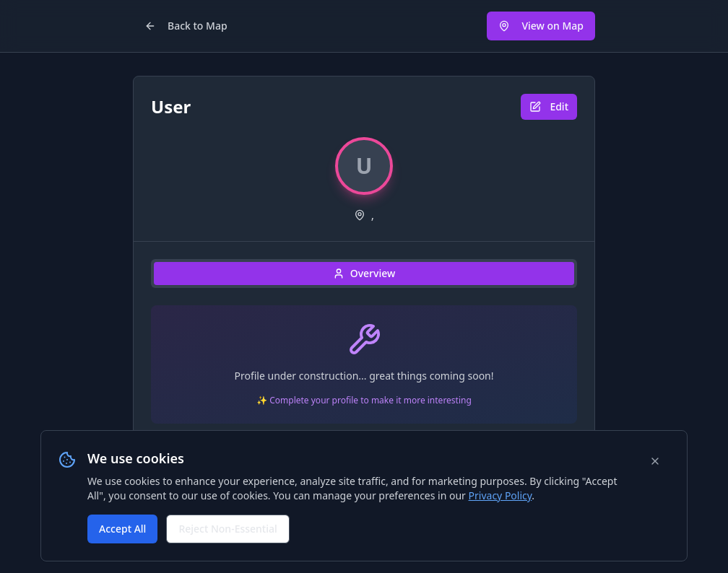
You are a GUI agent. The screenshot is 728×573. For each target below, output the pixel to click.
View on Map (541, 26)
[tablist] (364, 274)
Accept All (122, 529)
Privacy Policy (500, 495)
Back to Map (186, 26)
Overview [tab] (364, 273)
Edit (549, 106)
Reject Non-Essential (227, 529)
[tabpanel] (364, 370)
